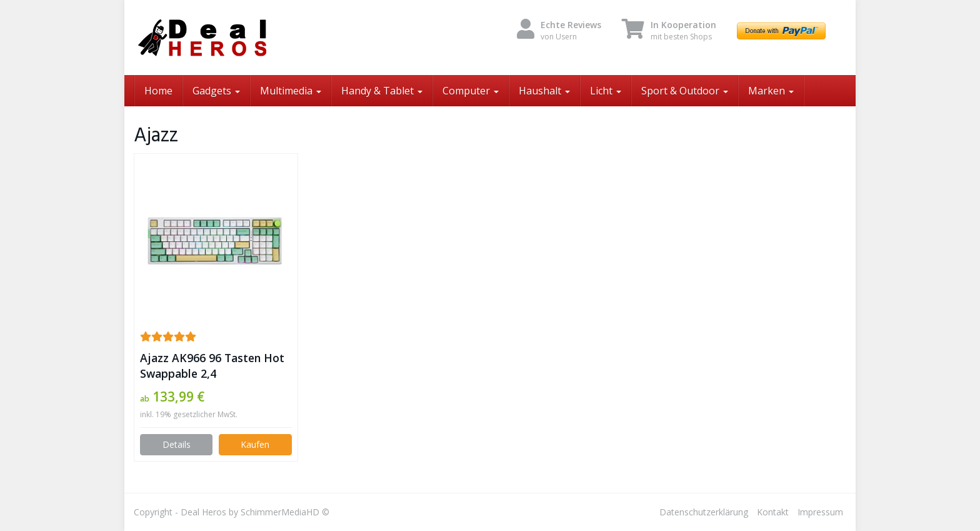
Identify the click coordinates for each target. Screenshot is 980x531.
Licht (606, 91)
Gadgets (216, 91)
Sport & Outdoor (685, 91)
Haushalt (544, 91)
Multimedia (291, 91)
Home (158, 91)
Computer (471, 91)
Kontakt (773, 512)
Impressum (820, 512)
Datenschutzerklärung (704, 512)
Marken (771, 91)
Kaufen (255, 444)
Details (177, 444)
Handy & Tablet (382, 91)
